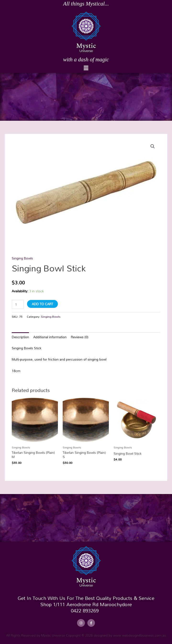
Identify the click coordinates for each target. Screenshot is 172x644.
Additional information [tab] (50, 337)
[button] (86, 68)
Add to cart (42, 304)
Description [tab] (20, 337)
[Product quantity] (18, 304)
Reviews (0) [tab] (80, 337)
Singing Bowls (22, 258)
